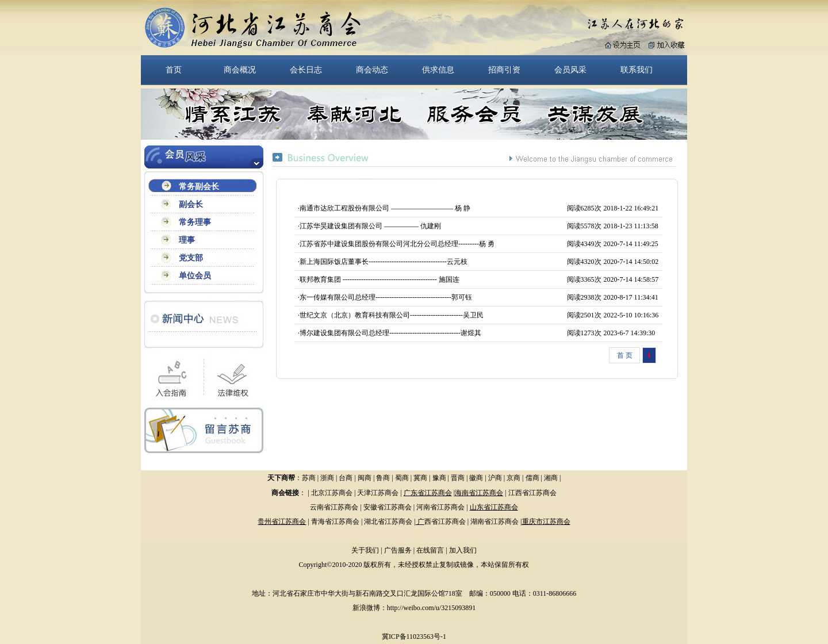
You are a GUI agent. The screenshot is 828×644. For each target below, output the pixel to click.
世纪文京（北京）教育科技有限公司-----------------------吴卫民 (392, 315)
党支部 (191, 258)
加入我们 (463, 550)
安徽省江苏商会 (388, 507)
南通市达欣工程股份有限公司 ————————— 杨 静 (385, 208)
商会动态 (372, 70)
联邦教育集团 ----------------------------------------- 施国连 (379, 279)
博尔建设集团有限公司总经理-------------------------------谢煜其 (390, 333)
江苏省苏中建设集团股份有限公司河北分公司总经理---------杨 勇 (397, 244)
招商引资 (504, 70)
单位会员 (195, 276)
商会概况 (240, 70)
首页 (174, 70)
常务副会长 (199, 187)
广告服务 (398, 550)
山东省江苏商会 (494, 507)
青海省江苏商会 (335, 522)
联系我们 (637, 70)
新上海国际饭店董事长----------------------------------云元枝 (384, 262)
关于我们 (365, 550)
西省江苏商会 (445, 522)
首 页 (625, 355)
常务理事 (195, 222)
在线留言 (430, 550)
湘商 (551, 478)
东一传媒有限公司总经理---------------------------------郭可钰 (386, 297)
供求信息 (438, 70)
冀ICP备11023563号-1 (414, 637)
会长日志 (306, 70)
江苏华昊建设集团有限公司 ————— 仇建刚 (370, 226)
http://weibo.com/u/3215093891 (431, 608)
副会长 (191, 204)
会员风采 (570, 70)
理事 (187, 240)
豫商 (439, 478)
